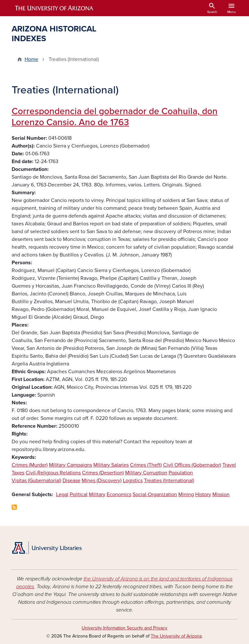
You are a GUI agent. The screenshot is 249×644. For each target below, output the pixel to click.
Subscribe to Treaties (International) (14, 507)
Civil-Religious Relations (53, 473)
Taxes (18, 473)
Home (31, 59)
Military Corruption (146, 473)
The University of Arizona (176, 636)
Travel (229, 465)
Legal (62, 495)
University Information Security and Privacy (124, 628)
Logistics (133, 481)
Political (79, 495)
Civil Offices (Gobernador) (192, 465)
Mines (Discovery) (102, 481)
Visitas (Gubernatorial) (36, 481)
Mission (221, 495)
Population (181, 473)
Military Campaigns (71, 465)
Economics (119, 495)
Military (97, 495)
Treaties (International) (169, 481)
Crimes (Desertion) (103, 473)
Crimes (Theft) (146, 465)
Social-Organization (155, 495)
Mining (186, 495)
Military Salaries (111, 465)
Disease (71, 481)
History (203, 495)
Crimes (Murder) (30, 465)
